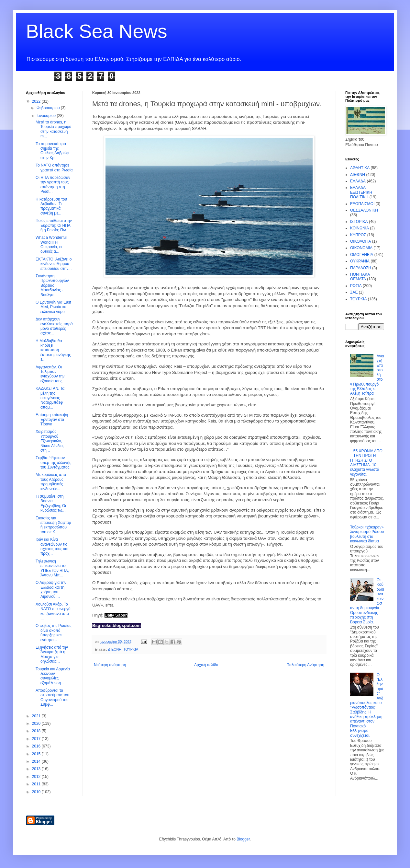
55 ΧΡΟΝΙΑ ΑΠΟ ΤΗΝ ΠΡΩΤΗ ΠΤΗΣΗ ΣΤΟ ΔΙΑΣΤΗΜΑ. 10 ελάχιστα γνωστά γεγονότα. (366, 463)
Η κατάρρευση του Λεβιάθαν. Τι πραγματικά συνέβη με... (51, 206)
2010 (37, 792)
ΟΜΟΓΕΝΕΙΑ (362, 255)
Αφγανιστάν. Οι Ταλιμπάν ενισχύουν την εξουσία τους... (51, 374)
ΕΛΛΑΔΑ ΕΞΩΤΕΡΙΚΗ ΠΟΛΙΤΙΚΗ (361, 192)
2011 (37, 784)
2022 (37, 101)
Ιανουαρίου (47, 116)
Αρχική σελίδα (206, 665)
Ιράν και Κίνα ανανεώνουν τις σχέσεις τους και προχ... (52, 546)
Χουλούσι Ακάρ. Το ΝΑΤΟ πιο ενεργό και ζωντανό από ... (53, 611)
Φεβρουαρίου (49, 108)
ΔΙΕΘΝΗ (115, 649)
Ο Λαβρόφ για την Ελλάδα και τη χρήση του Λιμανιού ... (51, 590)
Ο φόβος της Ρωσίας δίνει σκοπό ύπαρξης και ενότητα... (54, 633)
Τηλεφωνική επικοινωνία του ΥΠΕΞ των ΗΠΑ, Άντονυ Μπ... (52, 568)
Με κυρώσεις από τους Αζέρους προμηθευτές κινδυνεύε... (51, 482)
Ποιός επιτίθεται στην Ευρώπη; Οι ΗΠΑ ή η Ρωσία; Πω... (54, 225)
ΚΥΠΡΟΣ (358, 235)
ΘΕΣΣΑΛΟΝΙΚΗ (364, 210)
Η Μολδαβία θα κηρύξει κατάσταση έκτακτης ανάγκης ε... (53, 350)
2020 (37, 723)
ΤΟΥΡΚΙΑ (131, 649)
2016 (37, 746)
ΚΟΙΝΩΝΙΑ (360, 228)
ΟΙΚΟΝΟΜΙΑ (361, 248)
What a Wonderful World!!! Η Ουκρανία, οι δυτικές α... (51, 244)
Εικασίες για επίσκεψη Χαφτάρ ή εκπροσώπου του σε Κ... (53, 525)
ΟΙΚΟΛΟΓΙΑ (360, 241)
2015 (37, 754)
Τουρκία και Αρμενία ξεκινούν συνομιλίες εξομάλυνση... (53, 676)
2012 (37, 777)
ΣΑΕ (354, 292)
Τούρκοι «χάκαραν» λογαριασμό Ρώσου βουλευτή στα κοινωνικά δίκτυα (367, 534)
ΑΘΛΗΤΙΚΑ (360, 168)
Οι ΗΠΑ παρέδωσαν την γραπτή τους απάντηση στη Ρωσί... (53, 185)
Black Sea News (97, 31)
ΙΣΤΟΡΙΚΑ (359, 222)
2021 (37, 716)
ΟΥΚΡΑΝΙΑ (360, 261)
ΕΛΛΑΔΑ (358, 181)
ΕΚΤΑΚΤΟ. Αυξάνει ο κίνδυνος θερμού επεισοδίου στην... (54, 264)
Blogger (243, 839)
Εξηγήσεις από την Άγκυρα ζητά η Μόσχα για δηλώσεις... (52, 654)
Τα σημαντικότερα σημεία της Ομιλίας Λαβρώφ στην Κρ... (52, 151)
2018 (37, 731)
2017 (37, 739)
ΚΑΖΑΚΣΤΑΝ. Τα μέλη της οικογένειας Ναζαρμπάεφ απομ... (50, 398)
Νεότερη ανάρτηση (110, 665)
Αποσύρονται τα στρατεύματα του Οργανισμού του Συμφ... (52, 697)
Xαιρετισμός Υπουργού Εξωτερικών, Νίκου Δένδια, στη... (50, 441)
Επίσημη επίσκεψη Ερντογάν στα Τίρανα (52, 419)
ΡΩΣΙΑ (356, 286)
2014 (37, 761)
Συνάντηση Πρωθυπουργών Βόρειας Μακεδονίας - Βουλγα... (52, 285)
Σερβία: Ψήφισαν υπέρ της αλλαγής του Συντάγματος (53, 463)
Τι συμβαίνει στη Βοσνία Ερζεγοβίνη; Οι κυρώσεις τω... (51, 503)
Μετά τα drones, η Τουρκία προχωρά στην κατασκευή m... (54, 129)
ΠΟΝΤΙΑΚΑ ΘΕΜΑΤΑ (360, 277)
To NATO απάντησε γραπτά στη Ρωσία (54, 168)
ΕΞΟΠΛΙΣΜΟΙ (362, 204)
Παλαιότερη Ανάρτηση (305, 665)
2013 (37, 769)
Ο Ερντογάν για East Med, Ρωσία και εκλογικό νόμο (53, 307)
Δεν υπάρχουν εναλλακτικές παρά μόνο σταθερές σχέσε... (54, 326)
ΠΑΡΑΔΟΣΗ (361, 268)
